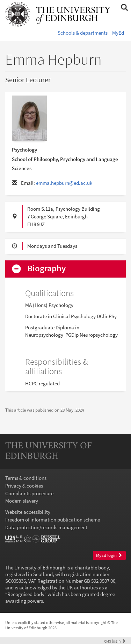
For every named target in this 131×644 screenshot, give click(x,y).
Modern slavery (22, 501)
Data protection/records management (46, 527)
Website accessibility (28, 512)
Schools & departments (83, 33)
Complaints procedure (29, 493)
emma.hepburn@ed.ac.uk (64, 183)
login (115, 641)
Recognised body (26, 594)
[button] (124, 8)
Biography (46, 269)
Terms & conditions (26, 478)
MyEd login (109, 555)
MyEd (118, 33)
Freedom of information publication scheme (53, 520)
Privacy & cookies (24, 486)
